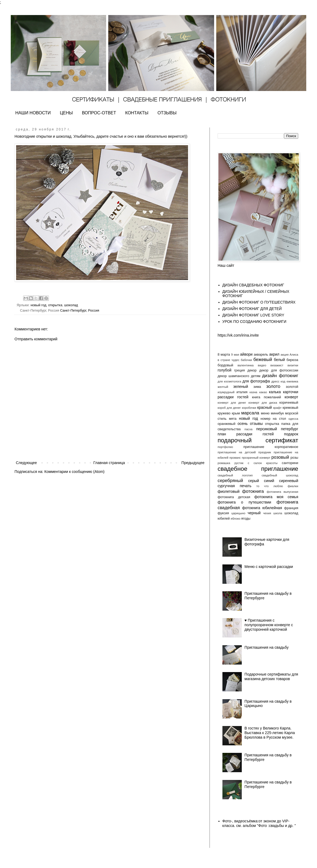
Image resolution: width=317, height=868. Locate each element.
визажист (277, 365)
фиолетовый (229, 491)
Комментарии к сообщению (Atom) (74, 472)
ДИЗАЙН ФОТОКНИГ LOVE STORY (253, 315)
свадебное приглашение (258, 469)
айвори (246, 354)
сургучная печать (235, 486)
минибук (277, 413)
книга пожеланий (266, 397)
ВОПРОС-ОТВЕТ (99, 113)
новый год (39, 305)
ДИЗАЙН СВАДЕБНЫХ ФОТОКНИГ (253, 285)
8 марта (224, 355)
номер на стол (273, 419)
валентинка (246, 365)
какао (263, 392)
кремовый (290, 408)
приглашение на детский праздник (244, 452)
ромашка (224, 463)
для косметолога (229, 381)
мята (233, 419)
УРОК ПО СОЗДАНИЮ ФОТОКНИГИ (254, 322)
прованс (235, 458)
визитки (293, 365)
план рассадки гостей (246, 434)
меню (265, 413)
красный (265, 407)
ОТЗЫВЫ (167, 113)
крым (236, 413)
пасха (248, 429)
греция (240, 370)
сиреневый (289, 481)
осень (243, 424)
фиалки (293, 486)
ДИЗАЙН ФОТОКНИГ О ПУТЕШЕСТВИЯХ (259, 302)
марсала (250, 413)
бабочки (246, 360)
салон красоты (266, 463)
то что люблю (270, 486)
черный (254, 513)
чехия (267, 513)
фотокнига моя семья (276, 497)
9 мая (235, 355)
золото (273, 386)
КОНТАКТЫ (137, 113)
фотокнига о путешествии (244, 502)
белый (279, 360)
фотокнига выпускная (282, 492)
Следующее (26, 463)
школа (278, 513)
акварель (261, 355)
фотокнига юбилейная (262, 508)
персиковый (267, 429)
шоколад (71, 305)
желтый (223, 387)
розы (294, 458)
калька (275, 392)
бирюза (292, 360)
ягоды (246, 519)
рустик (239, 463)
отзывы (256, 424)
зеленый (241, 386)
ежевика (292, 381)
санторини (290, 463)
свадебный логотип (235, 475)
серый (254, 481)
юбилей (224, 519)
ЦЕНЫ (66, 113)
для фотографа (256, 381)
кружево (224, 413)
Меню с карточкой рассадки (269, 567)
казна (253, 392)
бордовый (225, 365)
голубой (224, 370)
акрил (274, 354)
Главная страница (109, 463)
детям (256, 376)
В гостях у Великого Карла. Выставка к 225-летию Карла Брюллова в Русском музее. (270, 733)
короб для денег (229, 408)
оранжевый (226, 424)
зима (257, 387)
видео (262, 365)
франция (291, 508)
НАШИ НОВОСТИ (33, 113)
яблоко (236, 519)
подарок (291, 434)
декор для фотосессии (279, 370)
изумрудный (226, 392)
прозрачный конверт (256, 458)
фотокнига (253, 491)
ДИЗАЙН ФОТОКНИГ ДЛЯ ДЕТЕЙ (252, 309)
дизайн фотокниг (280, 376)
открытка (55, 305)
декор (252, 370)
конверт (291, 397)
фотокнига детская (234, 497)
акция (284, 355)
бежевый (263, 360)
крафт (277, 408)
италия (242, 392)
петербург (290, 429)
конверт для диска (263, 403)
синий (269, 481)
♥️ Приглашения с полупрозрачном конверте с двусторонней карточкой (269, 625)
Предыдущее (193, 463)
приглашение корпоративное (271, 447)
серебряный (230, 481)
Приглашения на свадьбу (266, 647)
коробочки (249, 408)
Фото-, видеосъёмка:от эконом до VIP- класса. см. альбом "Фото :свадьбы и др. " (259, 823)
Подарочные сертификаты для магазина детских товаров (271, 676)
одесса (293, 419)
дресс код (278, 381)
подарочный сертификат (258, 440)
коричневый (289, 403)
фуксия (223, 513)
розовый (280, 457)
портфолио (225, 447)
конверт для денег (232, 403)
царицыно (238, 513)
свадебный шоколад (280, 475)
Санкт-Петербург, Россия (80, 311)
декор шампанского (233, 376)
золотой (292, 387)
